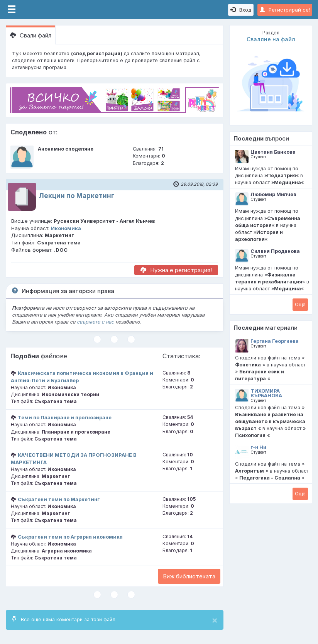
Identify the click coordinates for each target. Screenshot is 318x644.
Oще (300, 304)
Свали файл (31, 35)
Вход (241, 10)
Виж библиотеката (189, 576)
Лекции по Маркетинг (77, 196)
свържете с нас (95, 322)
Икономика (66, 228)
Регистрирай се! (285, 10)
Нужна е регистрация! (176, 270)
